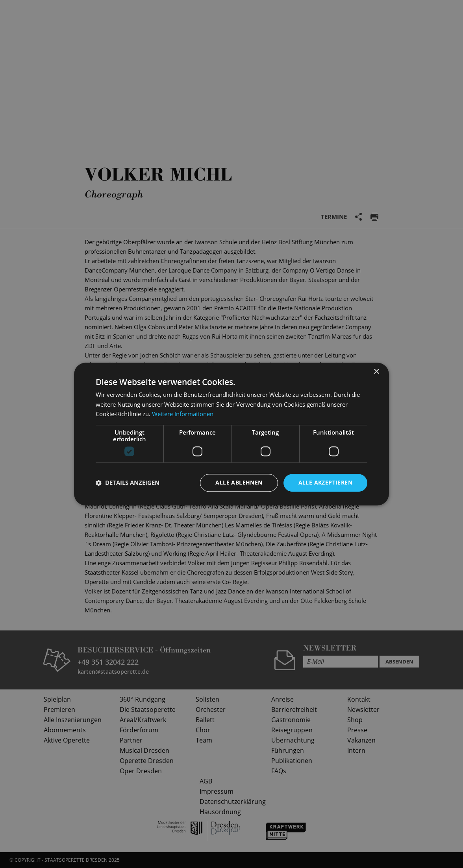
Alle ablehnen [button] (239, 482)
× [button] (376, 372)
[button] (128, 483)
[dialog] (231, 434)
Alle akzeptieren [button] (325, 482)
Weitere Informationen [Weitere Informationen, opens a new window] (183, 414)
